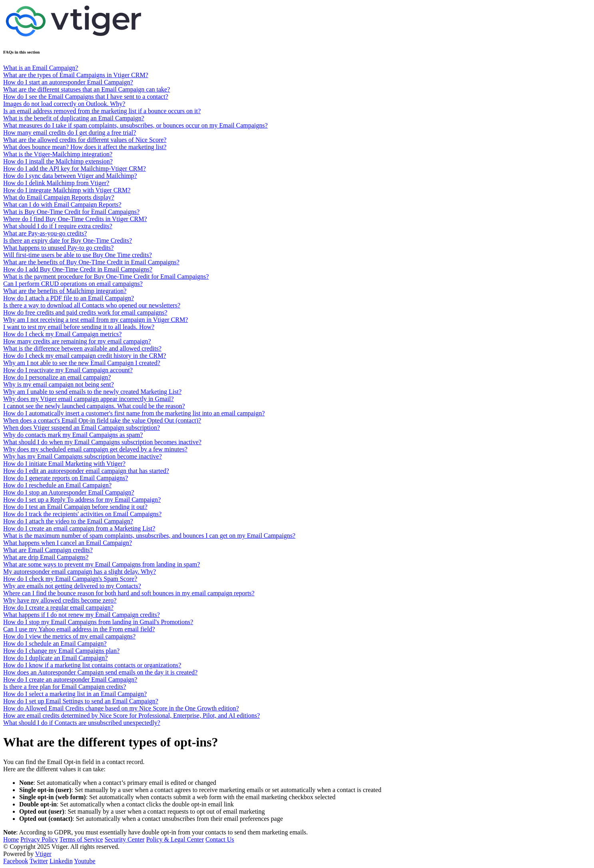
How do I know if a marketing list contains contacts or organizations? (92, 665)
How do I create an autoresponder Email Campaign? (70, 679)
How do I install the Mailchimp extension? (58, 161)
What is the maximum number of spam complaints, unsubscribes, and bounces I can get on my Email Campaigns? (149, 536)
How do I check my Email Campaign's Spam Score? (70, 579)
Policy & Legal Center (175, 839)
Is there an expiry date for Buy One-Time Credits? (68, 240)
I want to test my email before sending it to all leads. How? (79, 327)
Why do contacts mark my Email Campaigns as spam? (73, 435)
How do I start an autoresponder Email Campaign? (68, 82)
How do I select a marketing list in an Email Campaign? (75, 694)
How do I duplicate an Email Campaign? (55, 658)
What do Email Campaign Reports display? (59, 197)
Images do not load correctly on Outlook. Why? (64, 104)
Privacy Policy (39, 839)
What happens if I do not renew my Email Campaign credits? (82, 615)
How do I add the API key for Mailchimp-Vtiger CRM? (75, 169)
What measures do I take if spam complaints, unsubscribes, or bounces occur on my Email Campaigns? (136, 125)
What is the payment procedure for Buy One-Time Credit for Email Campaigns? (106, 276)
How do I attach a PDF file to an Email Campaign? (69, 298)
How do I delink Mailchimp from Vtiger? (56, 183)
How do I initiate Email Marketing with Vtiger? (64, 464)
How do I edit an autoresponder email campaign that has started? (86, 471)
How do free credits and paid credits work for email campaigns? (85, 312)
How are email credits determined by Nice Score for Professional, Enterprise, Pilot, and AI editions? (132, 715)
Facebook (16, 861)
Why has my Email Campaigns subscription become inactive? (83, 456)
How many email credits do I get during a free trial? (70, 133)
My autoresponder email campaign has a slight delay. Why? (80, 572)
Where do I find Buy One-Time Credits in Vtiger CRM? (75, 219)
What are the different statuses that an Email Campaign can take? (87, 89)
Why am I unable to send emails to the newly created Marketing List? (92, 392)
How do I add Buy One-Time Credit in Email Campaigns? (78, 269)
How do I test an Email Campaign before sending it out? (75, 507)
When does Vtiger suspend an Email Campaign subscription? (82, 428)
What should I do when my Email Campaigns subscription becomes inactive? (102, 442)
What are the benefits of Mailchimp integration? (65, 291)
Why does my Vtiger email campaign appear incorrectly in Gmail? (89, 399)
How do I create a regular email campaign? (58, 608)
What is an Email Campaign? (41, 68)
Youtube (85, 861)
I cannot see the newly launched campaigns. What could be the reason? (94, 406)
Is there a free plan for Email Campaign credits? (65, 687)
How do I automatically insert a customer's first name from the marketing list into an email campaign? (134, 413)
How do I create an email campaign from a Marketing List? (79, 528)
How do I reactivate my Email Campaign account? (68, 370)
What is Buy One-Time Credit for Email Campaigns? (71, 212)
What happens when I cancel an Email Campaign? (68, 543)
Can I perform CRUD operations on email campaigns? (73, 284)
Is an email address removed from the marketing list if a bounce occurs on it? (102, 111)
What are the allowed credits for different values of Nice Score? (85, 140)
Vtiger (43, 854)
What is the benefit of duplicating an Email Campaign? (74, 118)
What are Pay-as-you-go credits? (45, 233)
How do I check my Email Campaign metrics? (62, 334)
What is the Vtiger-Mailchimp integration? (58, 154)
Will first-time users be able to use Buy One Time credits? (78, 255)
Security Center (125, 839)
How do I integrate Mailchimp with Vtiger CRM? (67, 190)
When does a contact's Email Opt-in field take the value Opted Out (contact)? (102, 420)
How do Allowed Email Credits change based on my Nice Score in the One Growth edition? (121, 708)
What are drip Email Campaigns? (46, 557)
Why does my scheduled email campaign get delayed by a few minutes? (95, 449)
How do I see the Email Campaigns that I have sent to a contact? (86, 97)
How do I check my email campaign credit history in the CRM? (85, 356)
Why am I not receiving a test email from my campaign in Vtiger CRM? (96, 320)
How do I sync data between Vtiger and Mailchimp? (70, 176)
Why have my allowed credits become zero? (60, 600)
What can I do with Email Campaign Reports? (62, 205)
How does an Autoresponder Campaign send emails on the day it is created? (100, 672)
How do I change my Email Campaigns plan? (61, 651)
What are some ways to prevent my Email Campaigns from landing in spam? (102, 564)
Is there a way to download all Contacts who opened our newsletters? (92, 305)
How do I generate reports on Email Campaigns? (66, 478)
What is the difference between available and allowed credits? (82, 348)
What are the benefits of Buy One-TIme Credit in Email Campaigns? (91, 262)
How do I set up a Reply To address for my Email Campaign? (82, 500)
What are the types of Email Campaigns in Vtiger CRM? (76, 75)
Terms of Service (81, 839)
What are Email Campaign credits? (48, 550)
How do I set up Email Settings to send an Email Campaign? (81, 701)
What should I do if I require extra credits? (58, 226)
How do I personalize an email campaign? (57, 377)
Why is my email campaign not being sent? (59, 384)
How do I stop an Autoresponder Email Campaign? (69, 492)
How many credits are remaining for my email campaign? (77, 341)
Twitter (39, 861)
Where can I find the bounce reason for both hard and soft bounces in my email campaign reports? (129, 593)
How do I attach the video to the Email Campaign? (68, 521)
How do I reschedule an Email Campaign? (57, 485)
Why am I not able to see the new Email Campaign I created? (82, 363)
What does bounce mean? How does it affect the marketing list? (85, 147)
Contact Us (220, 839)
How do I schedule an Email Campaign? (55, 644)
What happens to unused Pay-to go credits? (58, 248)
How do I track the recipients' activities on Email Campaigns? (82, 514)
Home (11, 839)
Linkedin (61, 861)
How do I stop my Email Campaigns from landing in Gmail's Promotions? (98, 622)
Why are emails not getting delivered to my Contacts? (72, 586)
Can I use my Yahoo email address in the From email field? (79, 629)
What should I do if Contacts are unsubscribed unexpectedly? (82, 723)
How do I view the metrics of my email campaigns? (69, 636)
